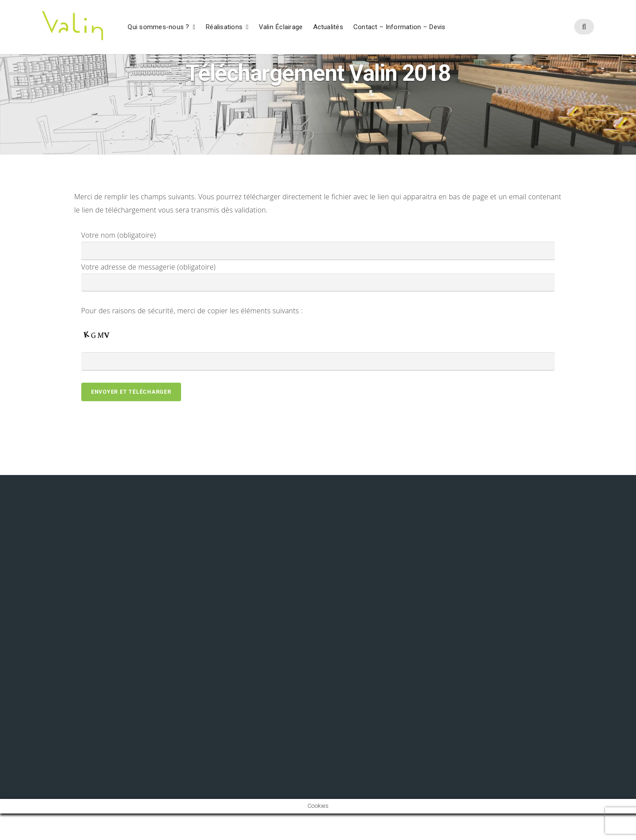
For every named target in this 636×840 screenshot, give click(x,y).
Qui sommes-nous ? (158, 27)
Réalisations (224, 27)
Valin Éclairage (281, 27)
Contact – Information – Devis (399, 27)
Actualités (328, 27)
